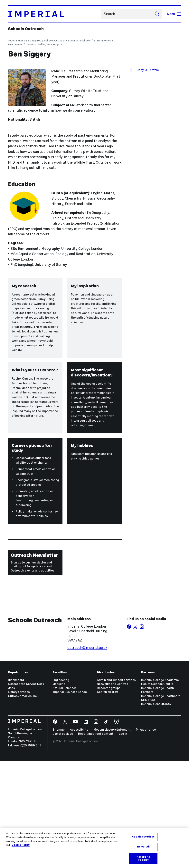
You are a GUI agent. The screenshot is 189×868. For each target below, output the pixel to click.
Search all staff (108, 799)
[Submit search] (157, 14)
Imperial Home (17, 41)
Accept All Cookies (143, 858)
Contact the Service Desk (26, 791)
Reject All (143, 847)
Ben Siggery (55, 44)
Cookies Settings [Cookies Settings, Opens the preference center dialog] (143, 837)
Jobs (11, 795)
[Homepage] (53, 14)
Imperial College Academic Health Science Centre (160, 789)
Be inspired (35, 41)
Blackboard (16, 787)
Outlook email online (22, 803)
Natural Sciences (65, 795)
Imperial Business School (70, 799)
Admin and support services (116, 787)
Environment (15, 44)
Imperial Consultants (156, 811)
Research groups (109, 795)
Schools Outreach (26, 29)
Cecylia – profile (35, 44)
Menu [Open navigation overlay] (174, 14)
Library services (19, 799)
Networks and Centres (113, 791)
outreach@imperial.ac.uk (87, 755)
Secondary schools (79, 41)
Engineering (61, 787)
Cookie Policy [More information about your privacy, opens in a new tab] (21, 845)
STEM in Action (102, 41)
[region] (94, 848)
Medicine (59, 791)
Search (101, 14)
